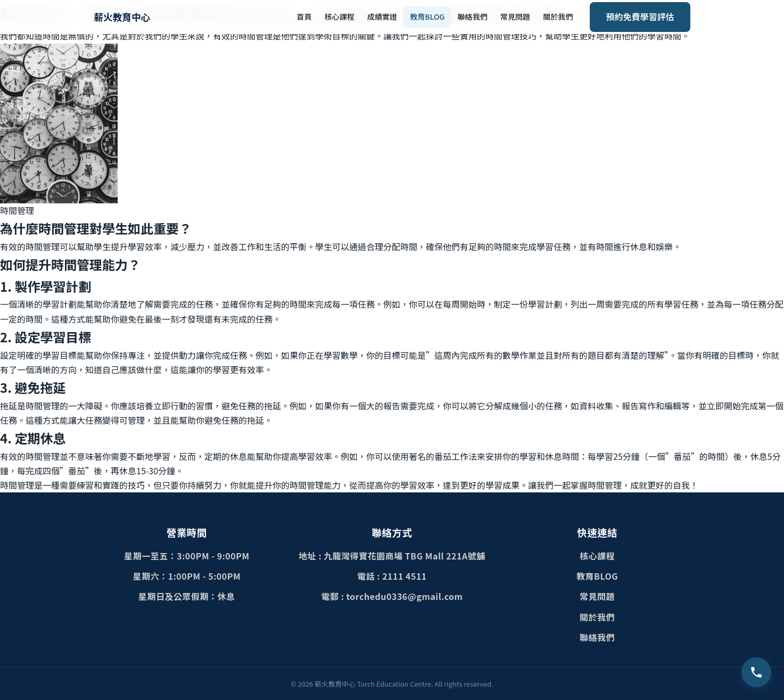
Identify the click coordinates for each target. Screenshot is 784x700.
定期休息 (40, 438)
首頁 (304, 17)
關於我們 (558, 17)
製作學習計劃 (53, 286)
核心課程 (339, 17)
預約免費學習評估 (640, 17)
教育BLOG (427, 17)
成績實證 (382, 17)
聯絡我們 (473, 17)
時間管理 (17, 485)
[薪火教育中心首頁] (122, 17)
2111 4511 (405, 576)
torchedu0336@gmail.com (405, 596)
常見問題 (515, 17)
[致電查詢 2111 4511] (756, 672)
